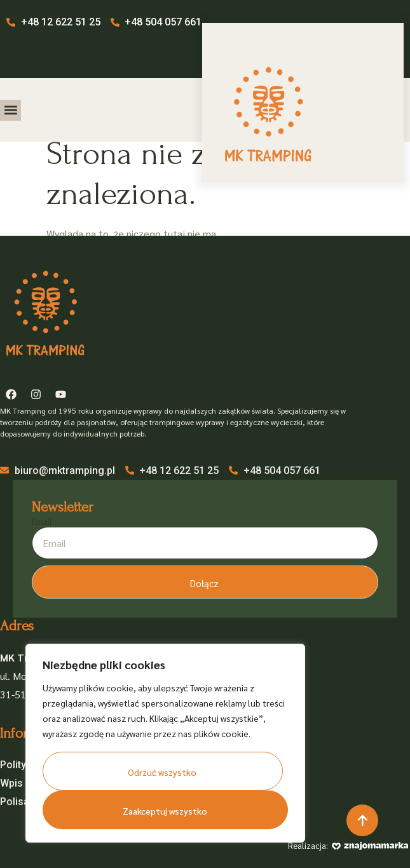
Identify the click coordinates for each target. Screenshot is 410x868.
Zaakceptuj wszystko (165, 811)
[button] (10, 110)
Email (42, 522)
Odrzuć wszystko (162, 772)
